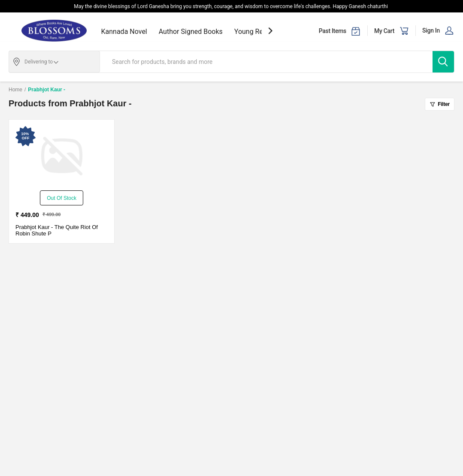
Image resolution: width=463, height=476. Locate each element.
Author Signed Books (191, 32)
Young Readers (257, 32)
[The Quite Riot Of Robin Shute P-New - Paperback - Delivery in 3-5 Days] (62, 156)
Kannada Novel (124, 32)
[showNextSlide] (270, 31)
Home (15, 90)
